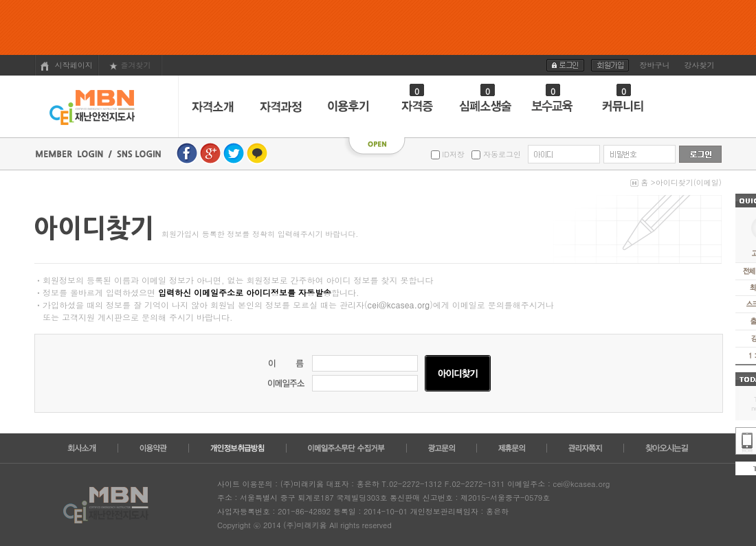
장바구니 (655, 65)
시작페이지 (67, 65)
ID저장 (452, 154)
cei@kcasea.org (399, 305)
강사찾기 (700, 65)
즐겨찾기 (130, 65)
